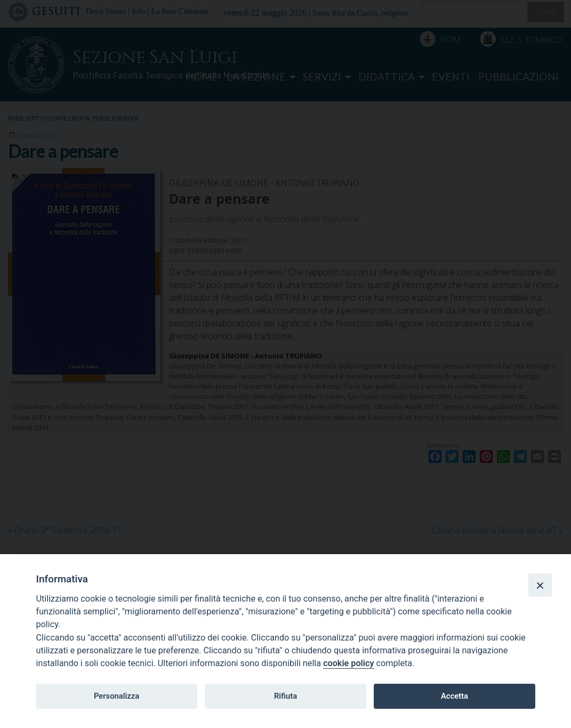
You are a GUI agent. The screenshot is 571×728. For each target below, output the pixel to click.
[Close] (540, 585)
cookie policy (348, 663)
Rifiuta (285, 696)
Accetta (455, 696)
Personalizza (116, 696)
